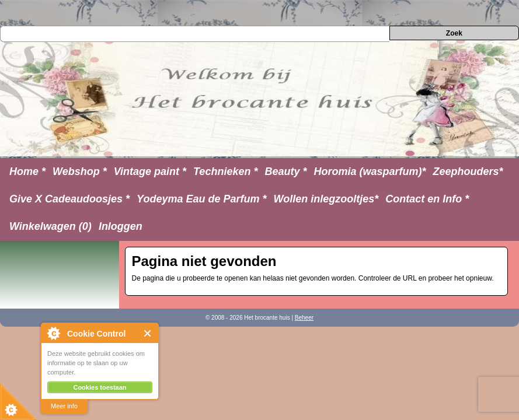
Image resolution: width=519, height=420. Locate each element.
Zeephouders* (468, 171)
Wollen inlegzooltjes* (326, 199)
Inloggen (121, 226)
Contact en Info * (427, 199)
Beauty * (285, 171)
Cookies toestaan (100, 387)
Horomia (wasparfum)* (370, 171)
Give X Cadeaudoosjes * (69, 199)
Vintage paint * (150, 171)
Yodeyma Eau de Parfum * (201, 199)
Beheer (304, 318)
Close (148, 333)
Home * (27, 171)
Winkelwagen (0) (50, 226)
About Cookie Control (53, 333)
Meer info (64, 406)
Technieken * (225, 171)
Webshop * (80, 171)
